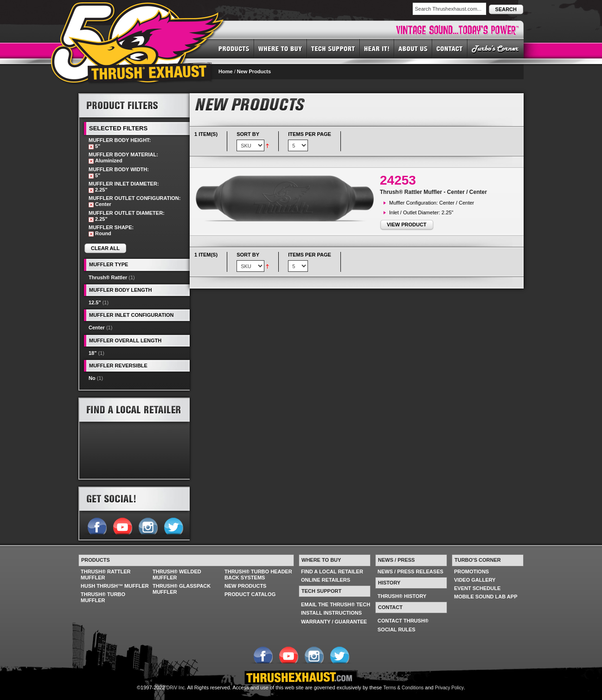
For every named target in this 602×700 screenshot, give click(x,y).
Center (97, 328)
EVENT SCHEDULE (477, 588)
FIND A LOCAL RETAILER (332, 572)
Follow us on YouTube (122, 525)
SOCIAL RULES (397, 629)
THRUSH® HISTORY (402, 596)
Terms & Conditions (404, 688)
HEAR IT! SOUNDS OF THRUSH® (377, 48)
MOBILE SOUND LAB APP (486, 597)
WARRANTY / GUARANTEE (334, 622)
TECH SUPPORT (333, 48)
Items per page (310, 134)
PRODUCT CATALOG (250, 594)
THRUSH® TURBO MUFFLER (103, 597)
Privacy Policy (449, 688)
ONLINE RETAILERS (326, 580)
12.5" (95, 302)
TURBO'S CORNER (496, 48)
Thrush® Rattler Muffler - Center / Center (433, 192)
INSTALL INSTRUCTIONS (331, 613)
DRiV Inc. (176, 688)
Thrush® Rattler (108, 277)
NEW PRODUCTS (245, 586)
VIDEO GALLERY (475, 580)
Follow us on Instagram (148, 525)
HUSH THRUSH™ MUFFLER (115, 586)
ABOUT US (413, 48)
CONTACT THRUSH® (403, 621)
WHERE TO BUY (281, 48)
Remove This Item (91, 147)
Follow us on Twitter (173, 525)
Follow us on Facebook (97, 525)
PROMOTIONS (471, 572)
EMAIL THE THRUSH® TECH (336, 604)
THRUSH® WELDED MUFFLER (177, 575)
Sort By (248, 134)
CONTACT (450, 48)
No (92, 378)
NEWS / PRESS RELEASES (410, 572)
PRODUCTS (234, 48)
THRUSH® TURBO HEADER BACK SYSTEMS (258, 575)
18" (93, 353)
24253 (398, 180)
